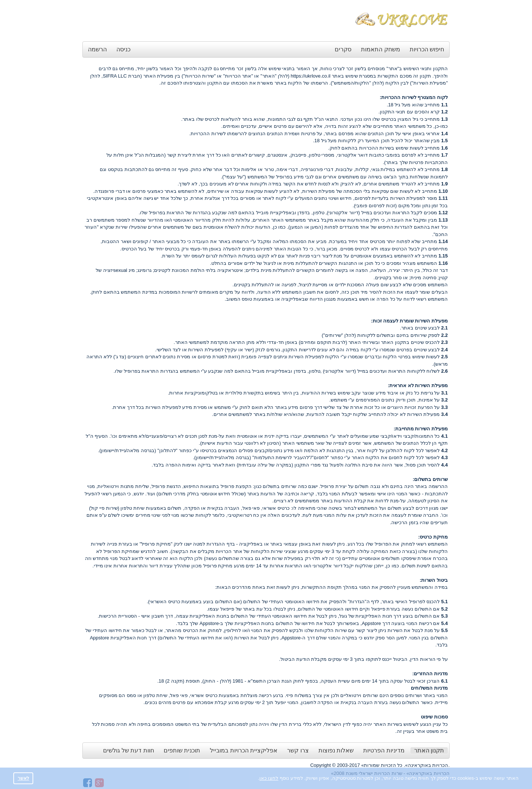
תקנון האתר (429, 750)
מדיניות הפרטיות (384, 750)
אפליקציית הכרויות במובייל (244, 750)
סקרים (343, 49)
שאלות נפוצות (336, 750)
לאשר (23, 778)
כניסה (123, 49)
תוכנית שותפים (182, 750)
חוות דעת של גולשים (129, 750)
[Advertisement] (217, 21)
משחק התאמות (380, 49)
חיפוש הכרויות (427, 49)
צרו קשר (298, 750)
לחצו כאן (269, 778)
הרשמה (97, 49)
